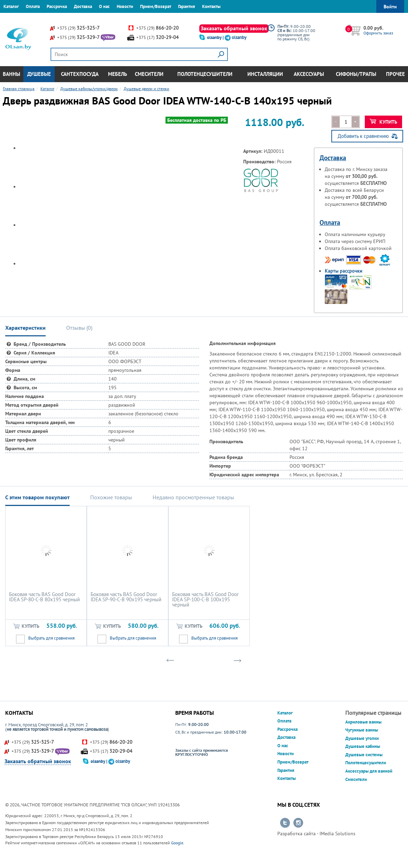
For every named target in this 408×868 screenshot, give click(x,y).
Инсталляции (265, 74)
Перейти (285, 823)
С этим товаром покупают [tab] (37, 497)
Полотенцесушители (205, 74)
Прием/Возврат (156, 6)
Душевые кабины (363, 746)
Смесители (149, 74)
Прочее (395, 74)
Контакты (211, 6)
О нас (104, 6)
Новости (125, 6)
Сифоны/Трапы (356, 74)
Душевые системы (364, 755)
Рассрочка (57, 6)
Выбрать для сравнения (51, 638)
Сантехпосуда (80, 74)
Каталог (11, 6)
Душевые (39, 74)
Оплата (33, 6)
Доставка (83, 6)
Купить (383, 122)
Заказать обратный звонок (234, 28)
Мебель (118, 74)
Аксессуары (309, 74)
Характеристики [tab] (25, 328)
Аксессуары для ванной (369, 771)
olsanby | (216, 37)
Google (177, 843)
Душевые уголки (362, 738)
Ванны (11, 74)
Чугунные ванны (362, 730)
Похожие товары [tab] (111, 497)
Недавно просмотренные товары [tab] (193, 497)
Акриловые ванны (363, 722)
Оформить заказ (378, 33)
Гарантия (187, 6)
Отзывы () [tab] (79, 328)
